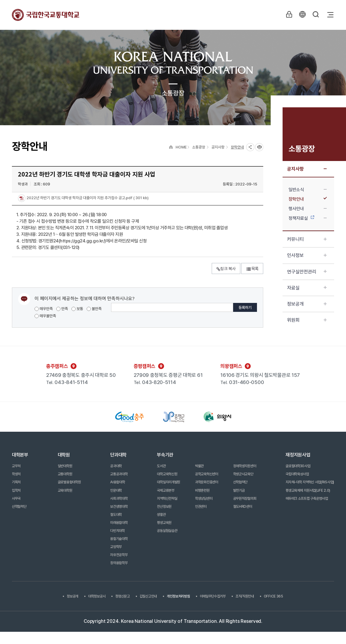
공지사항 (307, 169)
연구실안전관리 (307, 272)
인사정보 (307, 255)
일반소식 (308, 190)
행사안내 (308, 209)
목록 (252, 269)
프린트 (259, 147)
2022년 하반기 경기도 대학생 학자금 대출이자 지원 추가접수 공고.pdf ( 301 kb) (87, 198)
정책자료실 (308, 218)
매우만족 (44, 309)
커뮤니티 (307, 239)
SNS (250, 147)
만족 (62, 309)
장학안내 (308, 199)
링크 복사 (226, 269)
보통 (77, 309)
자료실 (307, 288)
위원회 (307, 320)
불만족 (94, 309)
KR (302, 15)
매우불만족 (45, 316)
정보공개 (307, 304)
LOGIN (288, 15)
